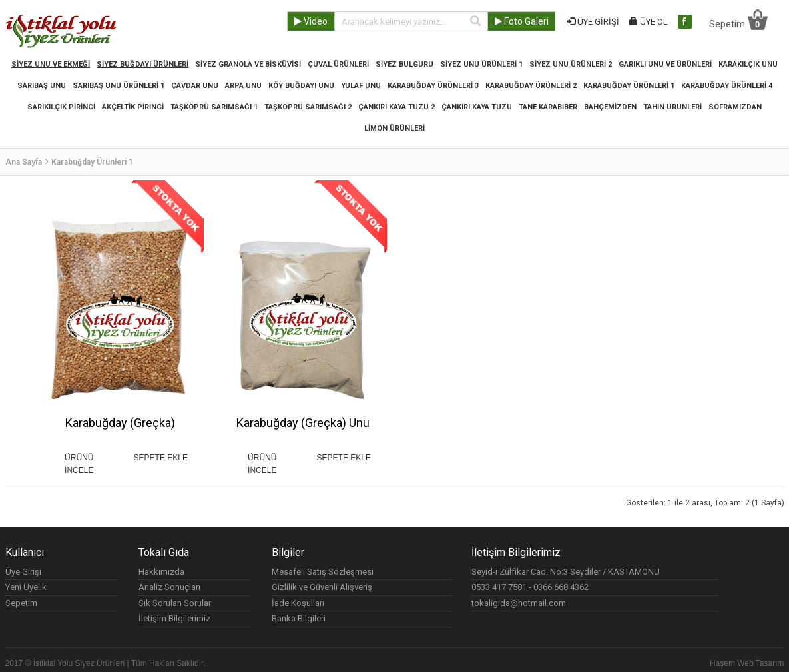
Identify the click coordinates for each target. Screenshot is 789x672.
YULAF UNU (361, 86)
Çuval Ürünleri (338, 64)
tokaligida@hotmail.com (519, 603)
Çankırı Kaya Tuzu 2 (396, 107)
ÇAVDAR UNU (195, 86)
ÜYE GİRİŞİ (593, 22)
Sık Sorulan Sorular (175, 603)
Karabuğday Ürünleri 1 (629, 86)
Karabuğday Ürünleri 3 (433, 86)
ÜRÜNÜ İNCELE (79, 458)
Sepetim (738, 19)
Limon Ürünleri (394, 128)
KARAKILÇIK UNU (748, 64)
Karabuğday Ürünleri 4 (727, 86)
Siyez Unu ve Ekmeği (51, 64)
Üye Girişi (23, 572)
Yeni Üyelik (26, 587)
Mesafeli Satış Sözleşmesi (323, 572)
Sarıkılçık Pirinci (61, 107)
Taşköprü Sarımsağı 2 (308, 107)
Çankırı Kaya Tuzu (477, 107)
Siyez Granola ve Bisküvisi (248, 64)
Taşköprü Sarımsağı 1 (214, 107)
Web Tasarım (760, 663)
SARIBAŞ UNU (42, 86)
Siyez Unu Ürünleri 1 (481, 64)
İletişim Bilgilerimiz (174, 618)
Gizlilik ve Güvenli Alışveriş (322, 587)
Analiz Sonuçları (169, 587)
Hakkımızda (161, 572)
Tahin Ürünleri (672, 107)
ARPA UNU (243, 86)
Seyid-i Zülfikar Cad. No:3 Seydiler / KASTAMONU (566, 572)
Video (311, 21)
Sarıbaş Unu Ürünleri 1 (119, 86)
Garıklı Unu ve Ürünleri (665, 64)
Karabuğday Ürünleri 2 (531, 86)
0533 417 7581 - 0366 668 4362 (530, 587)
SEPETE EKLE (161, 458)
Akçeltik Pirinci (133, 107)
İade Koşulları (298, 603)
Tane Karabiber (548, 107)
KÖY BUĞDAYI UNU (301, 86)
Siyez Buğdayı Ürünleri (142, 64)
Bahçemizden (610, 107)
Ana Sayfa (24, 162)
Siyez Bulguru (404, 64)
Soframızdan (735, 107)
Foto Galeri (522, 21)
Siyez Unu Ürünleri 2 (571, 64)
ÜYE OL (649, 22)
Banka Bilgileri (299, 618)
